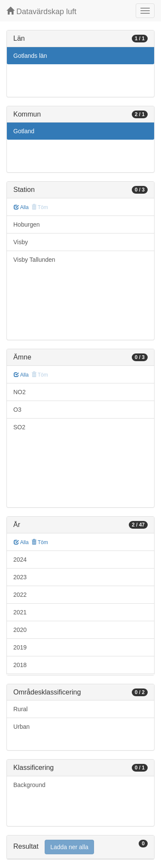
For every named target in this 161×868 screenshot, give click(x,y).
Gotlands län (30, 56)
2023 (20, 577)
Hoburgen (27, 224)
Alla (21, 207)
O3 (17, 410)
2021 (20, 612)
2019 (20, 647)
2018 (20, 665)
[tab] (80, 847)
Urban (21, 727)
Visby (21, 242)
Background (29, 785)
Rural (20, 709)
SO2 (19, 427)
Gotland (24, 131)
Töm (40, 542)
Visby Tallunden (34, 260)
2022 (20, 595)
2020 (20, 630)
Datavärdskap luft (41, 11)
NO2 (20, 392)
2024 (20, 560)
